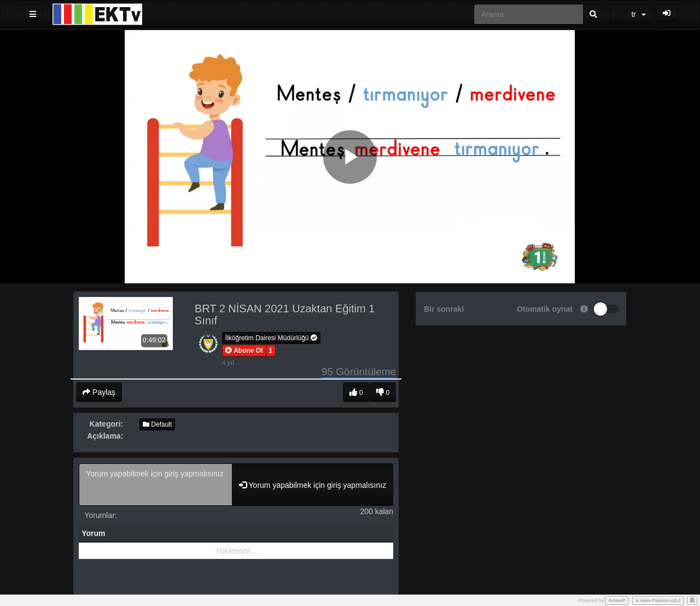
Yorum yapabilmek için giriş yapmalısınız (156, 485)
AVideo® (617, 600)
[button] (244, 351)
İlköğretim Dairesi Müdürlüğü (271, 338)
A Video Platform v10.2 (658, 600)
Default (157, 424)
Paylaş (99, 392)
